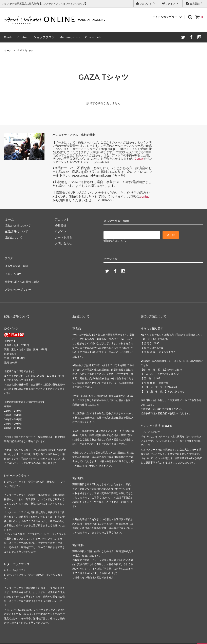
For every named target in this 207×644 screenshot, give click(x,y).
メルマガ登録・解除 (17, 263)
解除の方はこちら (115, 241)
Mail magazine (70, 37)
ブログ (8, 257)
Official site (93, 37)
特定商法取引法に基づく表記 (22, 275)
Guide (8, 37)
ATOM (16, 269)
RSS (7, 269)
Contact (23, 37)
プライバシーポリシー (18, 281)
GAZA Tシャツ (25, 51)
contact (145, 196)
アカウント (146, 3)
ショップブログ (44, 37)
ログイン (170, 3)
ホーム (8, 51)
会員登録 (195, 3)
